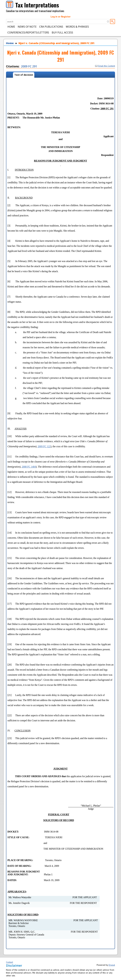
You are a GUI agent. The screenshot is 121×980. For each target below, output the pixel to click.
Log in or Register (61, 16)
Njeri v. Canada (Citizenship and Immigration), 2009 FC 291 (56, 43)
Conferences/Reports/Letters (28, 33)
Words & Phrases (77, 27)
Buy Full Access (62, 33)
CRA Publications (51, 27)
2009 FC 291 (29, 66)
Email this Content (105, 66)
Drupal (112, 965)
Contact (9, 962)
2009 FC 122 (44, 446)
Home (11, 27)
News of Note (27, 27)
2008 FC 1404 (29, 467)
